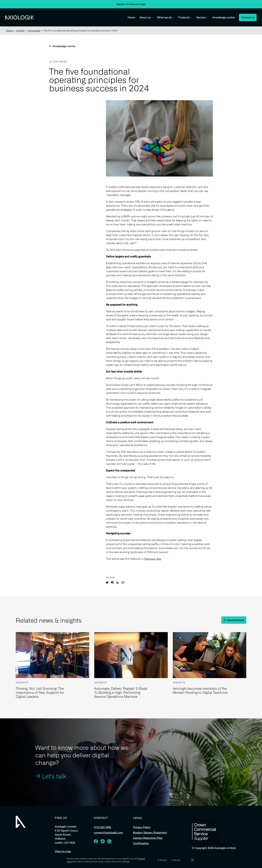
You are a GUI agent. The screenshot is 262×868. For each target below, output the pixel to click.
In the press (35, 31)
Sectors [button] (202, 17)
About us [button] (146, 17)
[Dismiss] (192, 860)
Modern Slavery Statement (150, 833)
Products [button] (185, 17)
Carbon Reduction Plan (148, 838)
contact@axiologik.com (108, 833)
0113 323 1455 (102, 827)
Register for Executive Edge (131, 4)
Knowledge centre (223, 17)
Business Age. (153, 559)
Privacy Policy (142, 827)
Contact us (248, 17)
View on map (63, 851)
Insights (21, 31)
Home (131, 17)
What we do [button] (166, 17)
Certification (141, 843)
